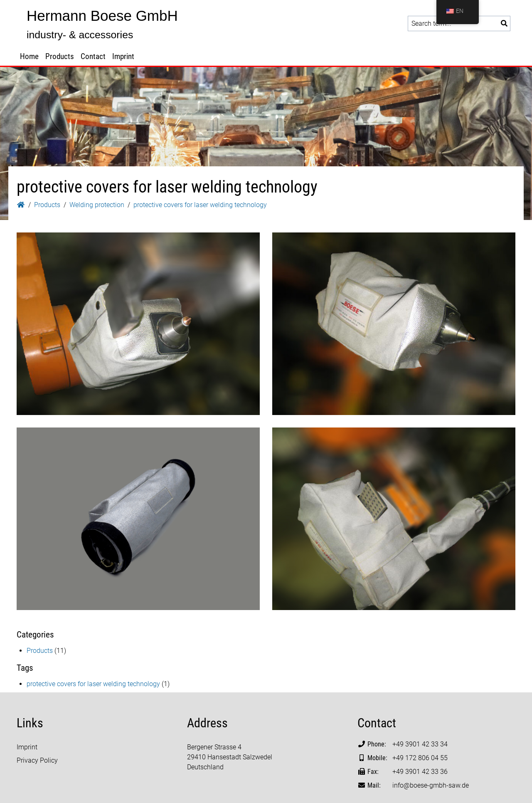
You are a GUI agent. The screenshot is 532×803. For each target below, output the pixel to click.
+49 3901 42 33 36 (420, 772)
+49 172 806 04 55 (420, 758)
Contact (93, 56)
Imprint (123, 56)
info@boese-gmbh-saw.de (431, 785)
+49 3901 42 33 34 (420, 744)
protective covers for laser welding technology (93, 684)
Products (60, 56)
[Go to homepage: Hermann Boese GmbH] (100, 24)
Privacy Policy (37, 760)
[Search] (504, 23)
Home (29, 56)
